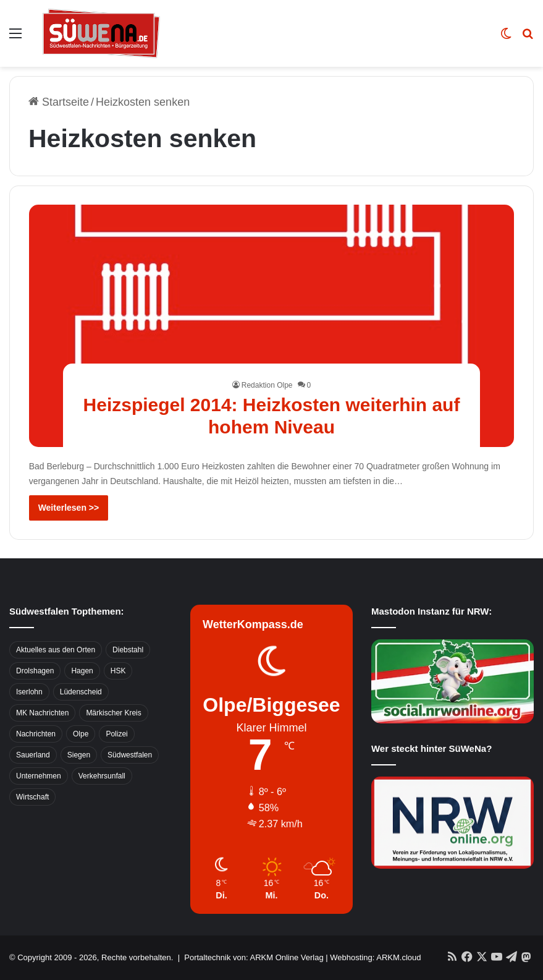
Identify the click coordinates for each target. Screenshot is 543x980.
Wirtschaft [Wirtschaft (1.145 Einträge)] (32, 797)
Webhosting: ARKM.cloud (375, 957)
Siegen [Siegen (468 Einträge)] (79, 755)
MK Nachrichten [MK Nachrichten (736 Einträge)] (42, 713)
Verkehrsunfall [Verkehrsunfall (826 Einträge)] (102, 776)
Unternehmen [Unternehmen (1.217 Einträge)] (39, 776)
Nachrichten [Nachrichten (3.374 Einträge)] (36, 734)
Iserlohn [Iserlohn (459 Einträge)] (29, 692)
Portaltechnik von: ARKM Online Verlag (254, 957)
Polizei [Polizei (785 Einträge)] (116, 734)
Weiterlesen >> (69, 508)
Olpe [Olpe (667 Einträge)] (81, 734)
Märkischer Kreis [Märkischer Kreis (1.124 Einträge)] (113, 713)
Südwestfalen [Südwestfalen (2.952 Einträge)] (130, 755)
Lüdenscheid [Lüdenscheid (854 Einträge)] (81, 692)
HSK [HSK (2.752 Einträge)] (118, 671)
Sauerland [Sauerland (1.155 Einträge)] (33, 755)
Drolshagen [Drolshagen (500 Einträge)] (35, 671)
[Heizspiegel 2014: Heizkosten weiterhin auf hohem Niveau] (272, 326)
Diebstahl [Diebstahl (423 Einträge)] (128, 650)
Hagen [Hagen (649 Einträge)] (82, 671)
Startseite (59, 102)
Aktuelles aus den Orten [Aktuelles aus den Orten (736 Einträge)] (56, 650)
